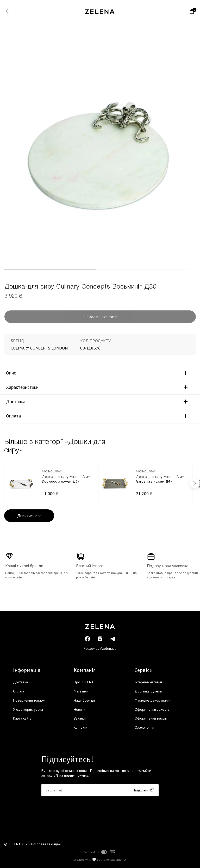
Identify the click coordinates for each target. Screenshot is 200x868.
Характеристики (22, 387)
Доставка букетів (148, 691)
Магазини (81, 691)
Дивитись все (29, 516)
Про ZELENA (84, 682)
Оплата (13, 416)
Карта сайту (22, 718)
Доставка (16, 402)
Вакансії (80, 718)
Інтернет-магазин (148, 682)
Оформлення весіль (151, 718)
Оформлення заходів (152, 709)
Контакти (80, 727)
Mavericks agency (114, 860)
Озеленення (144, 727)
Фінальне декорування (153, 700)
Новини (80, 709)
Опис (11, 373)
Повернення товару (29, 700)
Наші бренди (84, 700)
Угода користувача (28, 709)
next (194, 483)
